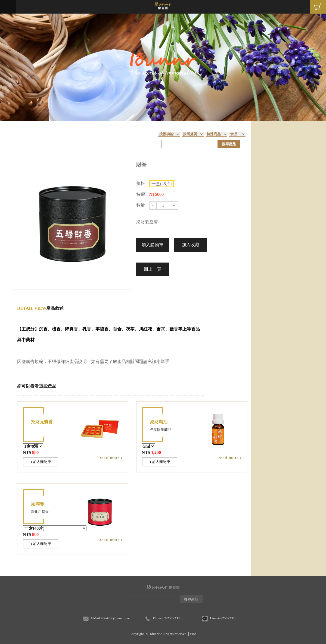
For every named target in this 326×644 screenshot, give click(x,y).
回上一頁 (153, 269)
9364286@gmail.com (116, 618)
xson (193, 634)
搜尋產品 (229, 144)
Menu (8, 7)
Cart (318, 7)
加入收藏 (191, 245)
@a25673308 (227, 618)
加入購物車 (153, 245)
